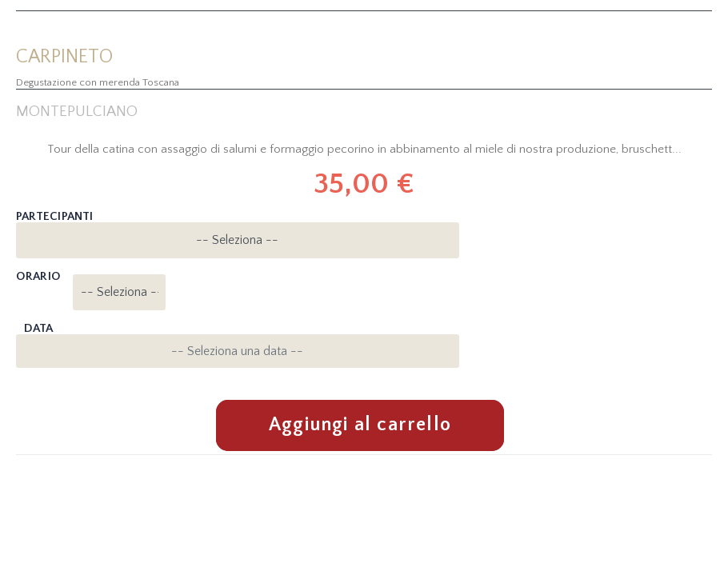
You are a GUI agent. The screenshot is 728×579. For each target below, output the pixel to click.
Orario (38, 276)
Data (38, 328)
